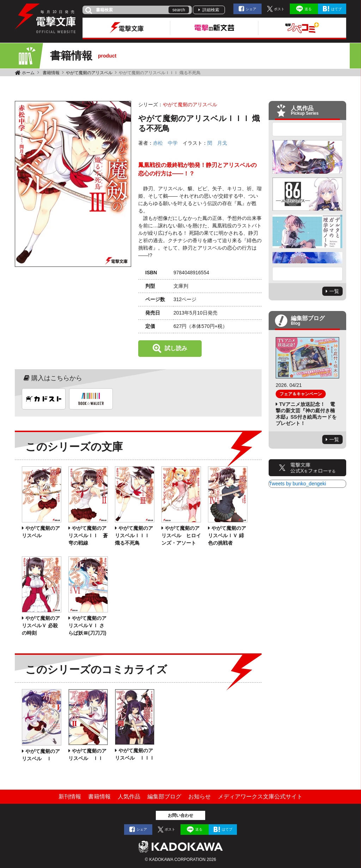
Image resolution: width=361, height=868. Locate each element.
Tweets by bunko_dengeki (298, 484)
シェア (251, 9)
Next (307, 274)
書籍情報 (51, 73)
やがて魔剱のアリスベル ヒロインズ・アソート (181, 535)
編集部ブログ (164, 797)
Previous (307, 129)
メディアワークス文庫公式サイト (260, 797)
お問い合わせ (180, 815)
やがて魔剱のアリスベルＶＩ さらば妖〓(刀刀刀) (87, 625)
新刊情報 (70, 797)
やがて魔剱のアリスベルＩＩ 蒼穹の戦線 (88, 535)
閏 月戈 (217, 143)
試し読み (176, 348)
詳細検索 (211, 10)
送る (308, 9)
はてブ (336, 9)
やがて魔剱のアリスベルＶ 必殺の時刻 (41, 625)
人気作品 (129, 797)
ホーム (28, 73)
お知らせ (200, 797)
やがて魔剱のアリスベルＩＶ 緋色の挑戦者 (227, 535)
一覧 (334, 291)
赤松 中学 (165, 143)
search (179, 10)
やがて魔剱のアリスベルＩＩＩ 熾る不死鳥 (134, 535)
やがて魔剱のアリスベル (89, 73)
